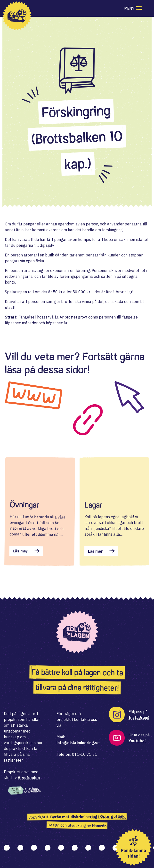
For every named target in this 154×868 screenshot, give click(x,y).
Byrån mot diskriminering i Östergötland (88, 816)
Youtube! (137, 741)
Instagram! (139, 717)
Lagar (93, 505)
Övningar (24, 505)
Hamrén (99, 826)
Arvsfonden (29, 778)
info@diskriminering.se (78, 743)
